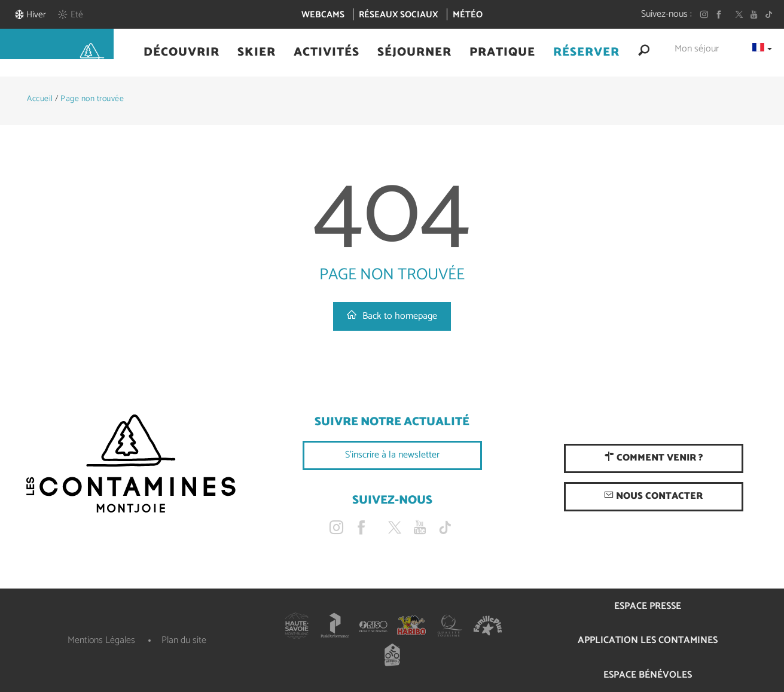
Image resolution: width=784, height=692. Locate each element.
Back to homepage (392, 316)
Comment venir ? (654, 458)
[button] (181, 53)
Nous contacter (653, 496)
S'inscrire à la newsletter (392, 455)
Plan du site (184, 640)
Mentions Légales (101, 640)
